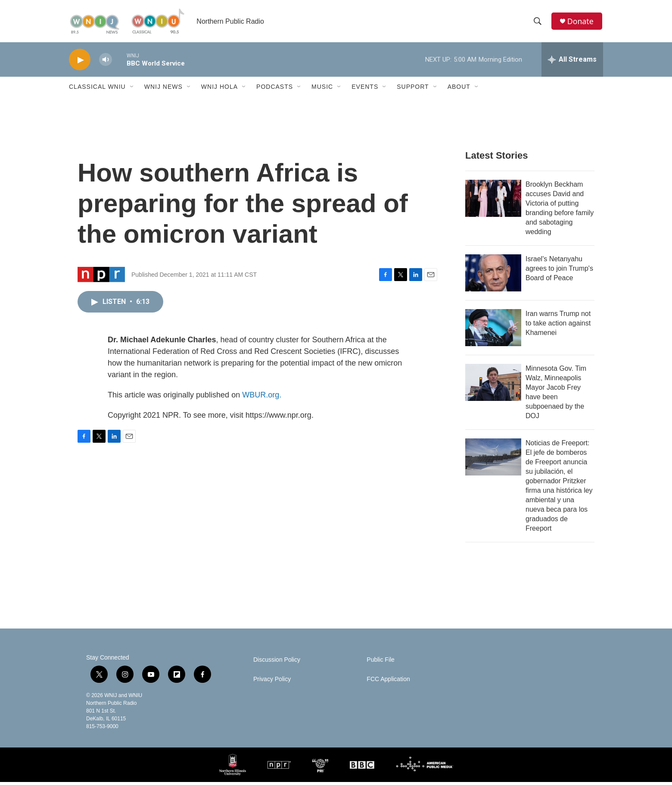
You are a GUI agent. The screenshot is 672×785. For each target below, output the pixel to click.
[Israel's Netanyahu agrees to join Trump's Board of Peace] (493, 276)
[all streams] (572, 63)
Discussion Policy (277, 663)
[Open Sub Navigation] (132, 90)
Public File (381, 663)
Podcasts (275, 90)
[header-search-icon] (538, 23)
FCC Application (388, 682)
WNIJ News (163, 90)
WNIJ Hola (219, 90)
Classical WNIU (97, 90)
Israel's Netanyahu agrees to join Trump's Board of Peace (559, 271)
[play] (80, 63)
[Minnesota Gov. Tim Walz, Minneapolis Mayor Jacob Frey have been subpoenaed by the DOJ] (493, 385)
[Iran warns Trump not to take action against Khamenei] (493, 331)
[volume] (106, 63)
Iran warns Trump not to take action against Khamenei (558, 326)
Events (365, 90)
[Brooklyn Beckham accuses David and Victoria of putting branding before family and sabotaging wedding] (493, 201)
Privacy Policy (272, 682)
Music (322, 90)
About (459, 90)
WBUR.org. (262, 398)
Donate (581, 23)
